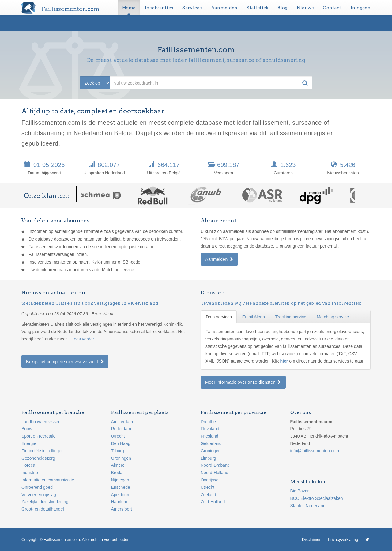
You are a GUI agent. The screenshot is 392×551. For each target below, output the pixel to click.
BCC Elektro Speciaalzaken (317, 498)
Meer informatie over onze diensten (243, 382)
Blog (282, 8)
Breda (117, 473)
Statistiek (257, 8)
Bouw (27, 429)
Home (129, 8)
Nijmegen (120, 480)
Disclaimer (311, 540)
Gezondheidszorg (38, 458)
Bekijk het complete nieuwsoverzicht (65, 362)
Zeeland (208, 495)
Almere (118, 465)
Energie (29, 443)
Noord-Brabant (215, 465)
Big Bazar (300, 491)
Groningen (121, 458)
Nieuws (305, 8)
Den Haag (121, 443)
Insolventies (159, 8)
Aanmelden (224, 8)
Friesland (209, 436)
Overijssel (210, 480)
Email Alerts (254, 317)
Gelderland (211, 443)
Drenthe (208, 422)
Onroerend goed (37, 487)
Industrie (30, 473)
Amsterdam (122, 422)
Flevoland (210, 429)
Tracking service (291, 317)
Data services (219, 317)
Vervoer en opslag (39, 495)
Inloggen (361, 8)
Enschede (121, 487)
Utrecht (118, 436)
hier (285, 361)
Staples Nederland (308, 506)
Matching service (333, 317)
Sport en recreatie (38, 436)
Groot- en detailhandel (43, 509)
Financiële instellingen (43, 451)
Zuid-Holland (213, 502)
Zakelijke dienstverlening (45, 502)
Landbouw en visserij (41, 422)
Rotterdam (121, 429)
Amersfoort (122, 509)
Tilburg (118, 451)
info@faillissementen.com (315, 451)
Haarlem (119, 502)
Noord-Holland (214, 473)
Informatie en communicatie (48, 480)
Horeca (28, 465)
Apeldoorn (121, 495)
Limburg (208, 458)
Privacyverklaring (343, 540)
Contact (332, 8)
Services (192, 8)
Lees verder (83, 339)
